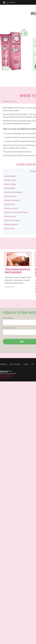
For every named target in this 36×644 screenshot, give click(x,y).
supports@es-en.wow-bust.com (8, 373)
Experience (3, 364)
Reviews (26, 364)
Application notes (15, 364)
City (33, 364)
